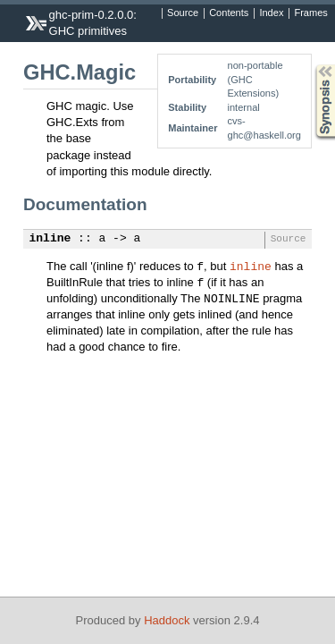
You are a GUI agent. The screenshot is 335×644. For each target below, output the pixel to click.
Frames (310, 13)
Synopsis (311, 65)
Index (271, 13)
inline (50, 239)
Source (183, 13)
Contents (229, 13)
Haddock (167, 620)
